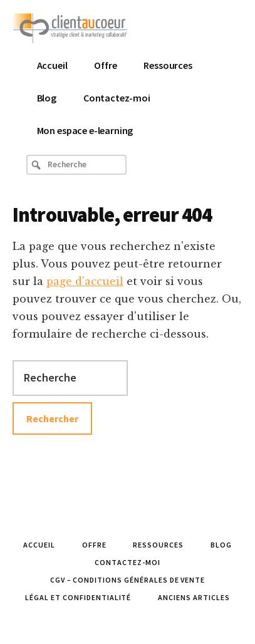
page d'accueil (85, 281)
